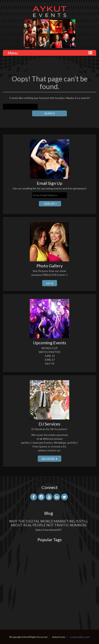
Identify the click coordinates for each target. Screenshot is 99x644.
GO (50, 283)
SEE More (49, 459)
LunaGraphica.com (80, 637)
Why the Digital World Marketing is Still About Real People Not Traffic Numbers (49, 523)
